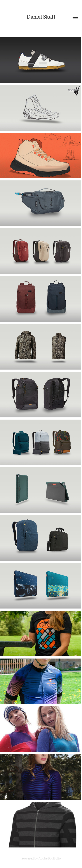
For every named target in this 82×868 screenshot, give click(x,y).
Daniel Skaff (41, 17)
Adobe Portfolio (50, 858)
